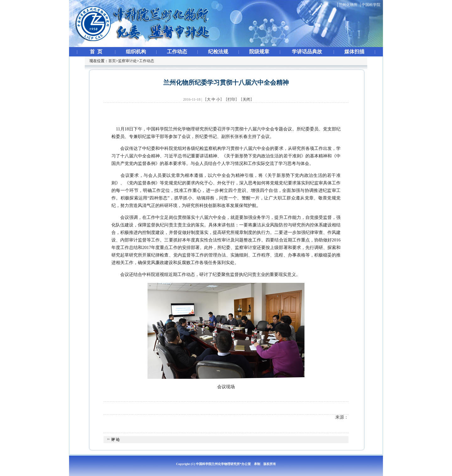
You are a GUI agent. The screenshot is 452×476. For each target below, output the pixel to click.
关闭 (246, 99)
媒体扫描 (354, 52)
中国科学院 (371, 5)
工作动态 (177, 52)
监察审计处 (127, 61)
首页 (112, 61)
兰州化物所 (348, 5)
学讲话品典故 (307, 52)
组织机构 (136, 52)
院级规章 (259, 52)
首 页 (96, 52)
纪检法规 (218, 52)
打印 (231, 99)
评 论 (115, 440)
